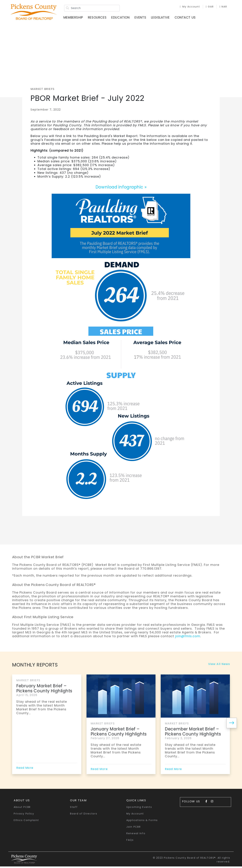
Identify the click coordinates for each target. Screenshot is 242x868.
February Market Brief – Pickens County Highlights (44, 690)
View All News (219, 666)
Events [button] (142, 18)
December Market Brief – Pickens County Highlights (193, 733)
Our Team (78, 802)
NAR (219, 7)
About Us (22, 802)
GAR (206, 7)
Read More (25, 769)
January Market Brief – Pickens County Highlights (119, 733)
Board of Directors (84, 815)
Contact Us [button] (187, 18)
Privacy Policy (24, 815)
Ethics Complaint (26, 822)
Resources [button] (99, 18)
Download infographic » (121, 189)
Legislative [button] (162, 18)
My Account (186, 7)
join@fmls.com (188, 638)
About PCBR (22, 809)
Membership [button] (75, 18)
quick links (136, 802)
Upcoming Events (139, 809)
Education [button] (122, 18)
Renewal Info (136, 835)
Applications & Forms (142, 822)
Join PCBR (133, 828)
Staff (74, 809)
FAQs (130, 841)
